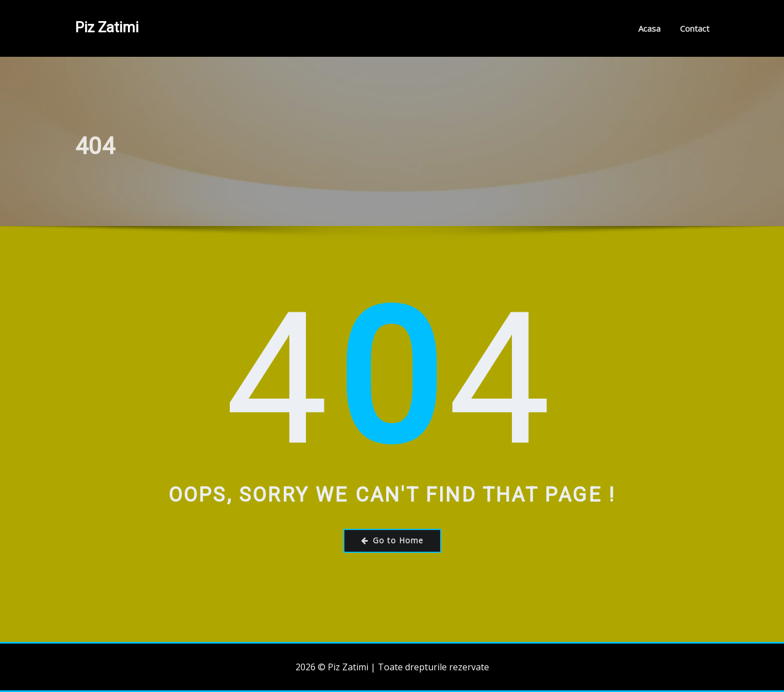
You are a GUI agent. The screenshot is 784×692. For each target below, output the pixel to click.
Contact (695, 28)
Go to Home (392, 540)
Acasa (649, 28)
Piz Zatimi (107, 27)
